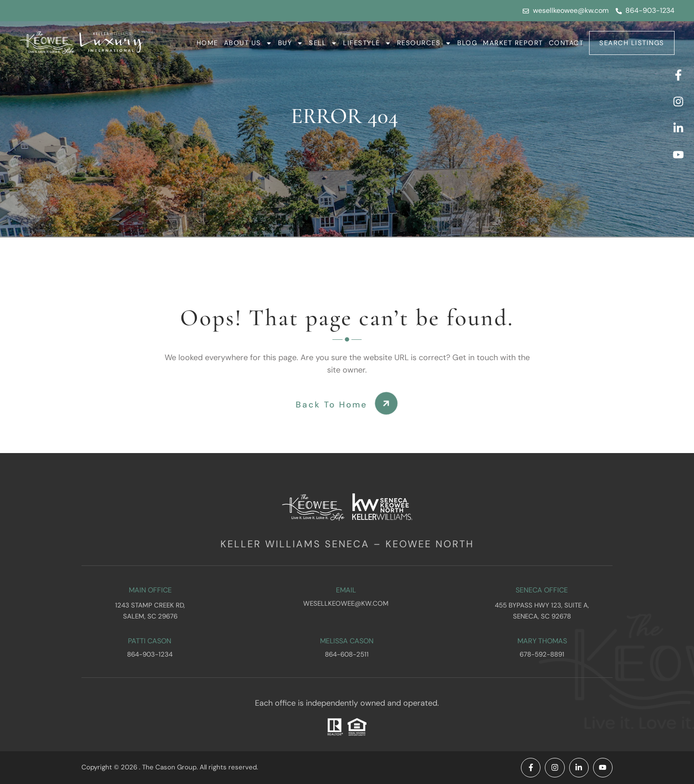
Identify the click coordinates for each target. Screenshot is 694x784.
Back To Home (332, 405)
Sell (323, 43)
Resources (424, 43)
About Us (248, 43)
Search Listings (632, 43)
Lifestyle (367, 43)
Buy (291, 43)
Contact (566, 43)
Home (207, 43)
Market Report (513, 43)
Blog (467, 43)
